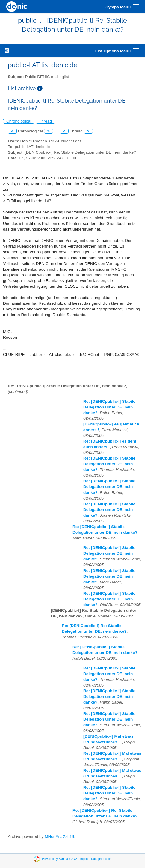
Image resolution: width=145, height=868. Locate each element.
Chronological (19, 121)
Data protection (101, 859)
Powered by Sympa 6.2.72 (59, 859)
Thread (45, 121)
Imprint (84, 859)
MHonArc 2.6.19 (59, 836)
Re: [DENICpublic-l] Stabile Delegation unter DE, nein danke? (109, 407)
